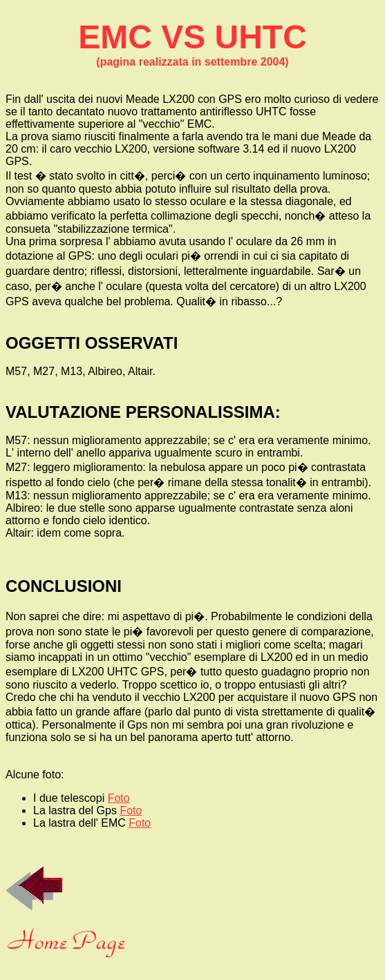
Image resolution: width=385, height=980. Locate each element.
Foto (119, 798)
